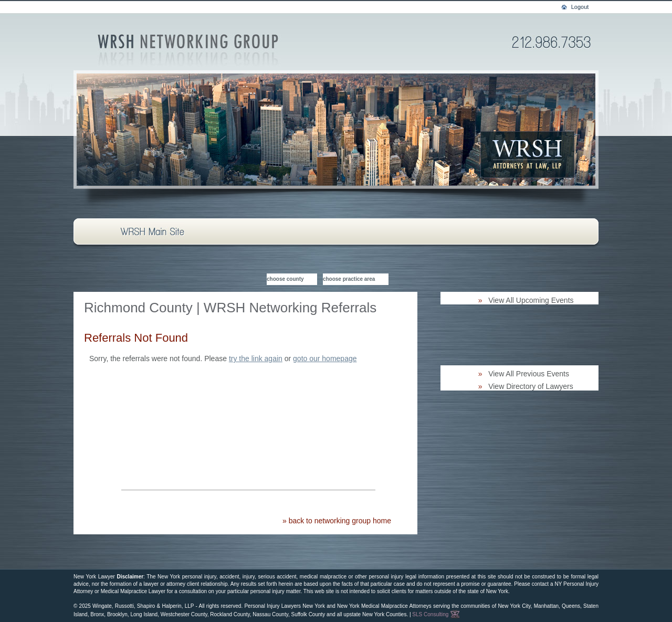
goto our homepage (325, 359)
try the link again (256, 359)
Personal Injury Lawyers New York (285, 606)
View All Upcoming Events (531, 300)
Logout (580, 7)
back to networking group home (340, 521)
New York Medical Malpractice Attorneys (384, 606)
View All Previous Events (529, 374)
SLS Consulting (436, 614)
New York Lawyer (94, 577)
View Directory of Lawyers (531, 386)
